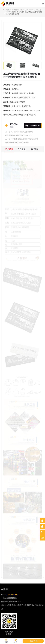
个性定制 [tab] (22, 149)
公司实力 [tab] (34, 149)
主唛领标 (38, 10)
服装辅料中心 (17, 10)
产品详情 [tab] (9, 149)
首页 (6, 10)
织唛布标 (28, 10)
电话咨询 (34, 641)
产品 (16, 641)
